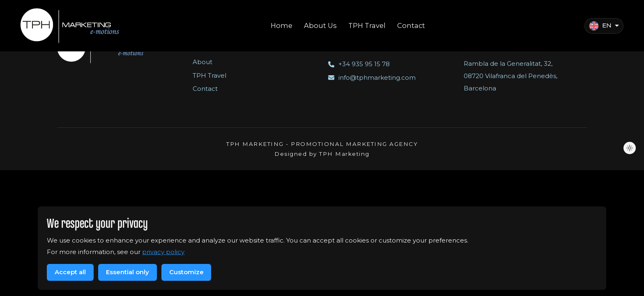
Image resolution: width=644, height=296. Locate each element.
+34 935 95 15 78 (359, 64)
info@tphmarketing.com (372, 77)
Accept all (70, 272)
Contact (205, 89)
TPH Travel (209, 75)
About (202, 62)
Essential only (128, 272)
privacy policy (163, 252)
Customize (186, 272)
